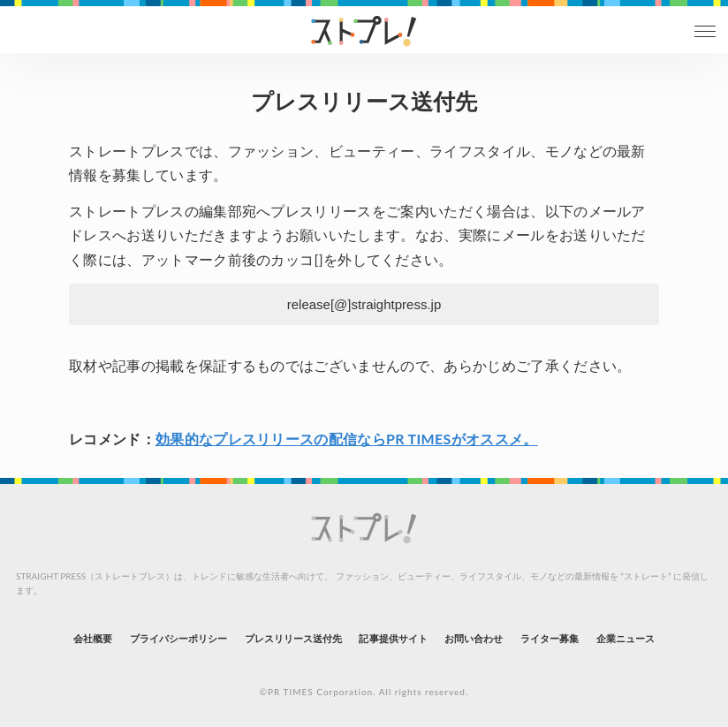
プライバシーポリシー (179, 638)
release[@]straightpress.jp (364, 304)
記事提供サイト (393, 638)
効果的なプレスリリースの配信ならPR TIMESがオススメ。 (347, 439)
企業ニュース (626, 638)
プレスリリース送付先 (294, 638)
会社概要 (93, 638)
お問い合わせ (474, 638)
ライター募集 (550, 638)
